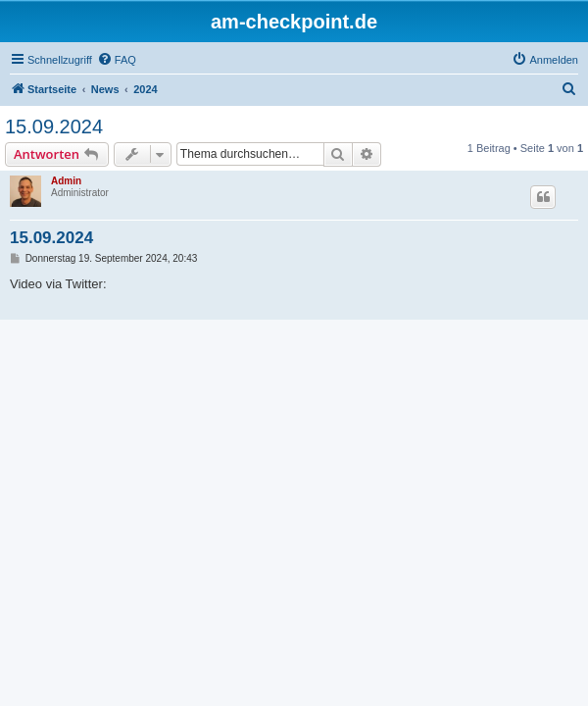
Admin (66, 181)
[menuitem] (117, 60)
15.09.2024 (54, 126)
